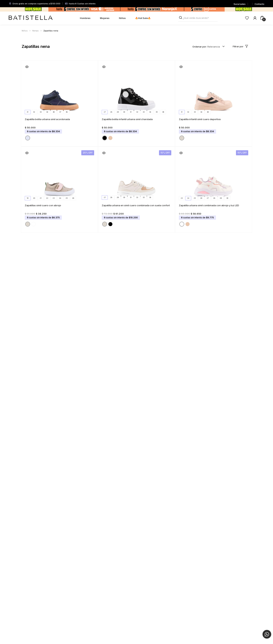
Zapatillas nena (51, 31)
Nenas (36, 31)
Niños (25, 31)
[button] (28, 136)
